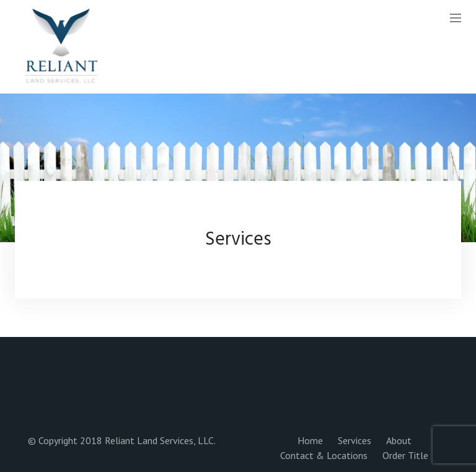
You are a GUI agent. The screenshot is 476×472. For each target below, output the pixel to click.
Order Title (405, 455)
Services (355, 440)
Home (310, 440)
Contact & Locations (324, 455)
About (399, 440)
